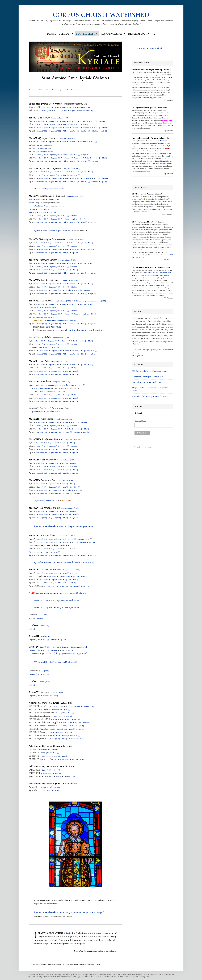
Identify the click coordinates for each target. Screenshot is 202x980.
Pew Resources (87, 34)
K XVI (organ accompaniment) (66, 527)
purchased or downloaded (74, 90)
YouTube (64, 110)
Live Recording (40, 391)
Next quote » (138, 355)
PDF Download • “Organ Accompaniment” (150, 371)
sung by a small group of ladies (45, 152)
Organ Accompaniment (43, 500)
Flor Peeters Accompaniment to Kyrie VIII (44, 308)
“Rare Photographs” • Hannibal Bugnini (148, 382)
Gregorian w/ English (79, 647)
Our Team (66, 34)
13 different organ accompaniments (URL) (90, 301)
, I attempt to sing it (157, 87)
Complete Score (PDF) (60, 118)
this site (68, 933)
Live (31, 552)
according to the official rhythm (53, 189)
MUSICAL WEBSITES (113, 34)
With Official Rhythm (42, 206)
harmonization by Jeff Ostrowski (52, 230)
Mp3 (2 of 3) (42, 213)
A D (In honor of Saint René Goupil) (70, 913)
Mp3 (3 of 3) (52, 213)
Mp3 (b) (102, 121)
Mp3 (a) (94, 121)
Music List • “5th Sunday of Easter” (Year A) (150, 396)
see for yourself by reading (150, 229)
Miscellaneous (139, 34)
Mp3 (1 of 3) (33, 213)
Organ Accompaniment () (81, 107)
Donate (52, 34)
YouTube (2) (84, 121)
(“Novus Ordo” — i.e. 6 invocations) (64, 562)
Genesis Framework (80, 964)
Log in (98, 964)
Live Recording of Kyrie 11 (42, 388)
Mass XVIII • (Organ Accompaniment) (56, 600)
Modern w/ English (60, 647)
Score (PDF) (48, 107)
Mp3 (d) (71, 650)
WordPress (91, 964)
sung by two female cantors (44, 145)
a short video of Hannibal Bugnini (155, 161)
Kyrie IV (32, 203)
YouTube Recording (50, 696)
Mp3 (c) (89, 539)
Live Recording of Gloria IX (41, 347)
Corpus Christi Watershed (101, 15)
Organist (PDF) (54, 121)
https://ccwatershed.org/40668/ (71, 653)
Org (52, 449)
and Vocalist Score (44, 411)
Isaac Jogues (67, 964)
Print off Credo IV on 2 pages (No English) (57, 662)
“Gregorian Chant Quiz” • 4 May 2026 (148, 377)
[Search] (154, 34)
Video (64, 107)
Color (64, 341)
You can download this (156, 202)
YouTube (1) (73, 121)
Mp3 (57, 107)
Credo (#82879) (58, 692)
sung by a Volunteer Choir (44, 148)
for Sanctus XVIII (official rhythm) (63, 593)
